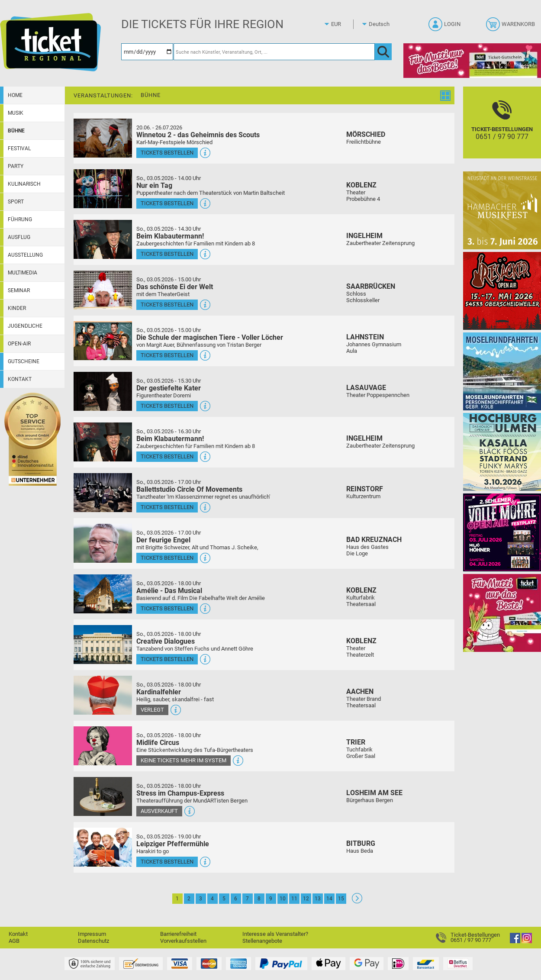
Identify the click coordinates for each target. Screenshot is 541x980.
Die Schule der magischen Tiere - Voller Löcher (210, 337)
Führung (20, 219)
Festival (19, 148)
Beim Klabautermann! (170, 236)
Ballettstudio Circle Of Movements (189, 489)
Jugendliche (25, 326)
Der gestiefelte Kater (169, 388)
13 (318, 899)
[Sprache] (382, 24)
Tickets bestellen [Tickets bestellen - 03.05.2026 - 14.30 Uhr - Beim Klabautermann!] (167, 254)
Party (16, 166)
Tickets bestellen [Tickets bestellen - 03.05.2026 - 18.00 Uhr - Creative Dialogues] (167, 659)
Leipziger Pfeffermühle (173, 844)
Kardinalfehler (159, 692)
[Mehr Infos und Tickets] (103, 138)
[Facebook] (515, 941)
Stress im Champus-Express (180, 793)
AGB (14, 941)
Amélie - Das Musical (169, 591)
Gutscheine (24, 361)
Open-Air (19, 344)
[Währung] (344, 24)
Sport (16, 202)
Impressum (92, 934)
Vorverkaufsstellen (183, 941)
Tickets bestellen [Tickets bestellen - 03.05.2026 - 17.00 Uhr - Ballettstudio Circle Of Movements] (167, 507)
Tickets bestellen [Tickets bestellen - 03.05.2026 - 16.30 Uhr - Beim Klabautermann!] (167, 456)
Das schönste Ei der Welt (175, 287)
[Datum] (147, 52)
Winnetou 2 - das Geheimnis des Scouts (198, 135)
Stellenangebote (262, 941)
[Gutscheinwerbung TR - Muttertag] (502, 613)
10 (283, 899)
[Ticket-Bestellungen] (502, 130)
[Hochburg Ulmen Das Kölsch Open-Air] (502, 452)
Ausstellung (25, 255)
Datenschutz (93, 941)
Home (15, 95)
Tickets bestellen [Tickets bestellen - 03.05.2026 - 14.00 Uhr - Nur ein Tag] (167, 203)
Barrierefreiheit (178, 934)
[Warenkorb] (511, 27)
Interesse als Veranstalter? (275, 934)
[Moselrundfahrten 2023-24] (502, 371)
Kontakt (20, 379)
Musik (16, 113)
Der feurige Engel (163, 540)
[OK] (383, 52)
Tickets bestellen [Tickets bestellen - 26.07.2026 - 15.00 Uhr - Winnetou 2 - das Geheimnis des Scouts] (167, 153)
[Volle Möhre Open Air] (502, 532)
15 (341, 899)
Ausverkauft (159, 811)
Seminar (19, 290)
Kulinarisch (24, 184)
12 (306, 899)
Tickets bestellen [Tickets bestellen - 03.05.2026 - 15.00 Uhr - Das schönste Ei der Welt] (167, 305)
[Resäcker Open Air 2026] (502, 291)
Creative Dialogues (166, 641)
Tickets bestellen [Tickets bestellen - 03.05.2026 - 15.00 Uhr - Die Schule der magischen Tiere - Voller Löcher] (167, 355)
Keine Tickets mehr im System (184, 760)
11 (294, 899)
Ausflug (19, 237)
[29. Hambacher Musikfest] (502, 210)
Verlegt (152, 710)
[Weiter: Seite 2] (357, 901)
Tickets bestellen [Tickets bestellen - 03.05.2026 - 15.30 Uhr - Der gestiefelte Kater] (167, 406)
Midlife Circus (158, 743)
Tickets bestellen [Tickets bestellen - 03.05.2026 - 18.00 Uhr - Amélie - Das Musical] (167, 608)
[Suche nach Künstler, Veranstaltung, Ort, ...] (274, 52)
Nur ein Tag (154, 185)
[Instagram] (527, 941)
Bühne (16, 131)
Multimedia (23, 273)
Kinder (17, 308)
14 (329, 899)
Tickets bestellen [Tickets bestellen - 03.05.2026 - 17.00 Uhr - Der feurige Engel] (167, 558)
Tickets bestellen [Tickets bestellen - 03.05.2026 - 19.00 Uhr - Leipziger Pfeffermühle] (167, 862)
